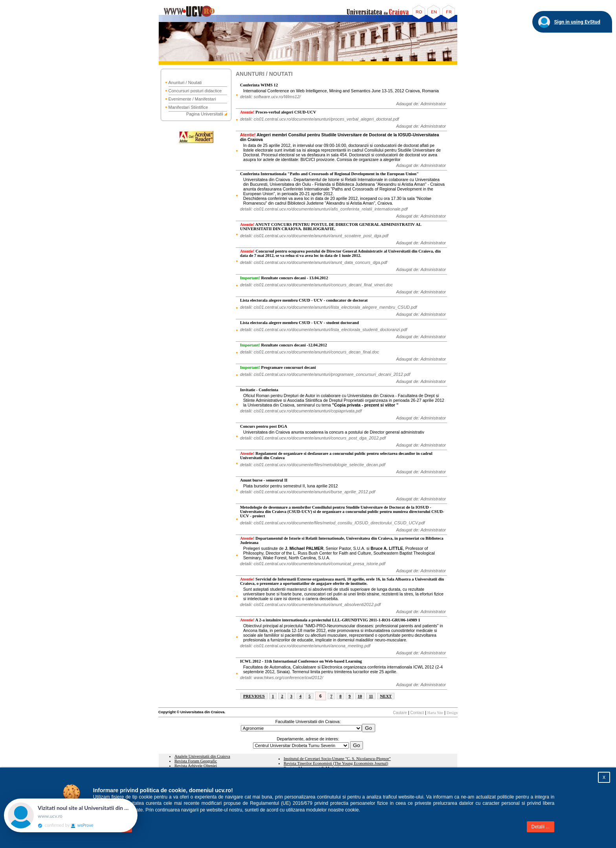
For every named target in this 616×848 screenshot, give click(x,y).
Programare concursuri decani (278, 367)
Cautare (400, 713)
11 (371, 696)
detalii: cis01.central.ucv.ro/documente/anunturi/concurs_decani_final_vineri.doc (316, 285)
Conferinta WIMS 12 (259, 85)
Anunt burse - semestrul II (264, 480)
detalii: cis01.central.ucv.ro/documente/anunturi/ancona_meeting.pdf (305, 646)
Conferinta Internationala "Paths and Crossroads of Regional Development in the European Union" (329, 174)
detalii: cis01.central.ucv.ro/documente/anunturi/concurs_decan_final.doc (310, 352)
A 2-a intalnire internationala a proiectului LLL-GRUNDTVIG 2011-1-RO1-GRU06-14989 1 (330, 620)
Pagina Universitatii (205, 114)
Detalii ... (541, 827)
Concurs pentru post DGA (264, 426)
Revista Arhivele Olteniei (196, 766)
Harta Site (435, 713)
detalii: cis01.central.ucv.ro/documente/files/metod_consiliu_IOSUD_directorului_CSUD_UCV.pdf (332, 523)
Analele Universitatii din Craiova (202, 756)
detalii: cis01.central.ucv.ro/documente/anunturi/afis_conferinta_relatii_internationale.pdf (324, 209)
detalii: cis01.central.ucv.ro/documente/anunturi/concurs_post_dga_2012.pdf (313, 438)
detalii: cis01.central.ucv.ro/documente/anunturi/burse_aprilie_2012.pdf (308, 492)
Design (452, 713)
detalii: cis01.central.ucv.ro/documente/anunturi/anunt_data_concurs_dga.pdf (314, 262)
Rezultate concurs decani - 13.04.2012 (284, 278)
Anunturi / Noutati (185, 82)
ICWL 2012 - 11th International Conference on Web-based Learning (301, 661)
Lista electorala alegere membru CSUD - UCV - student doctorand (299, 323)
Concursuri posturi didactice (195, 91)
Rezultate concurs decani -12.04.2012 (283, 345)
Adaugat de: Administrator (421, 104)
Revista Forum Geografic (196, 761)
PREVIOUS (254, 696)
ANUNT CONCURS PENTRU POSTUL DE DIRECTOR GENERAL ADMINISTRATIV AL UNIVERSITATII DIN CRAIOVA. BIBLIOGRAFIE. (331, 227)
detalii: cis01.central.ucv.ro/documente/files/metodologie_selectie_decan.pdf (313, 465)
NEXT (386, 696)
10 (360, 696)
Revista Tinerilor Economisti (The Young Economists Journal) (336, 763)
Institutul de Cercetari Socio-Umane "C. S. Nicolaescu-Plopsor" (337, 759)
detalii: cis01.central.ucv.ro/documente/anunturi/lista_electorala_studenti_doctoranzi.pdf (324, 330)
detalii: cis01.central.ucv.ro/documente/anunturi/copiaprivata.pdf (301, 411)
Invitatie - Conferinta (259, 390)
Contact (417, 713)
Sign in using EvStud (577, 22)
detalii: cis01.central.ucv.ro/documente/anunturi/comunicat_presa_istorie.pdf (313, 564)
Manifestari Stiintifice (188, 107)
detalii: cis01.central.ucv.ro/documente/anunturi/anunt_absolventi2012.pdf (310, 604)
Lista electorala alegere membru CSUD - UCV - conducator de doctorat (304, 300)
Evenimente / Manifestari (192, 99)
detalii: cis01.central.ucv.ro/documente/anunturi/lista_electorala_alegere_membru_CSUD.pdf (328, 307)
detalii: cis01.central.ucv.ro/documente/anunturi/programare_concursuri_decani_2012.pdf (325, 374)
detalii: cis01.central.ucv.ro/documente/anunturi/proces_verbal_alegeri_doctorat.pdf (320, 119)
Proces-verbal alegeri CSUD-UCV (278, 112)
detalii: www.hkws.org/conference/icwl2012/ (282, 678)
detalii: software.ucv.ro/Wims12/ (270, 97)
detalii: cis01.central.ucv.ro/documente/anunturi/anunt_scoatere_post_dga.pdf (314, 236)
